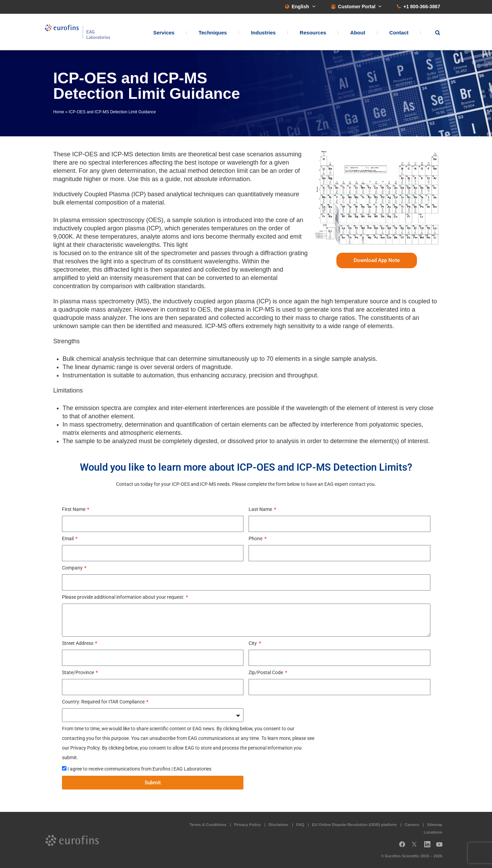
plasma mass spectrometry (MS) (105, 301)
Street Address (78, 643)
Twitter (416, 847)
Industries (263, 33)
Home (59, 112)
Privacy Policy (247, 825)
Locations (433, 832)
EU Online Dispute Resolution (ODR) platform (355, 825)
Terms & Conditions (208, 825)
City (253, 643)
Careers (412, 825)
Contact (399, 33)
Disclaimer (279, 825)
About (358, 33)
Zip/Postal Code (266, 672)
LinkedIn (429, 847)
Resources (313, 33)
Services (164, 33)
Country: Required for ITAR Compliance (104, 702)
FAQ (300, 825)
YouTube (441, 847)
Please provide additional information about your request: (124, 597)
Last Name (261, 509)
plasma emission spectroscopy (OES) (112, 220)
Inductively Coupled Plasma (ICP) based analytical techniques (139, 194)
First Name (74, 509)
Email (68, 538)
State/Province (78, 672)
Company (73, 568)
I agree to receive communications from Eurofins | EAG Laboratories (139, 769)
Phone (256, 538)
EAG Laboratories (79, 32)
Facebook (402, 847)
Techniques (213, 33)
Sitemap (435, 825)
